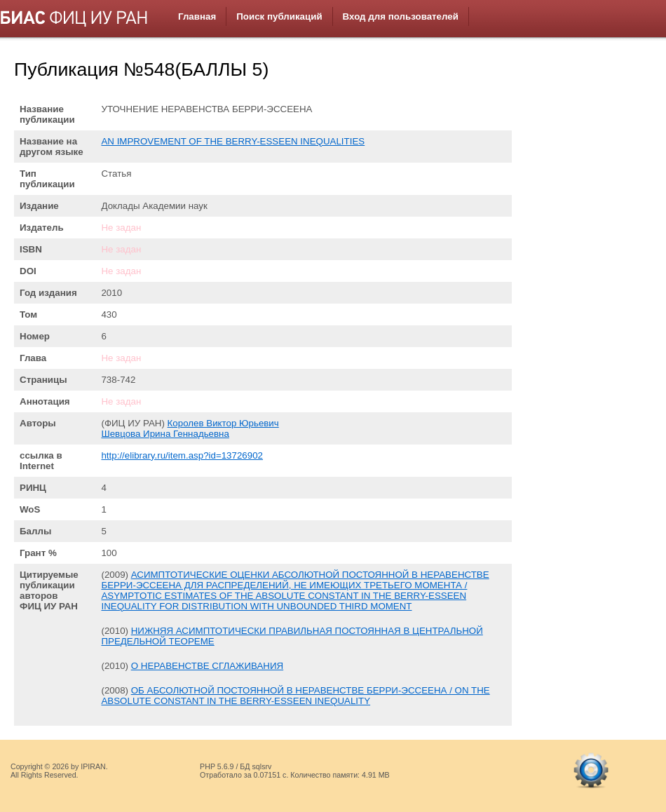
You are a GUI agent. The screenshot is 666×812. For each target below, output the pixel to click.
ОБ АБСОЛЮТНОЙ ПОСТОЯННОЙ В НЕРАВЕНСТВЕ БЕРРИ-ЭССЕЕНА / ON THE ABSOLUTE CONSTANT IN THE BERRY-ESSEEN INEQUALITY (295, 696)
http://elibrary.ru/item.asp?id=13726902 (182, 455)
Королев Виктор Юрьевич (223, 423)
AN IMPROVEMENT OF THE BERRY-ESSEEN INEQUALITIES (233, 141)
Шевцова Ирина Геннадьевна (165, 434)
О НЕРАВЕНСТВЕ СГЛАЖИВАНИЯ (207, 666)
